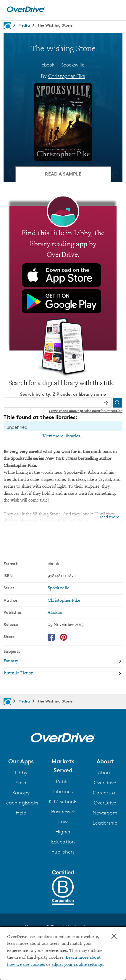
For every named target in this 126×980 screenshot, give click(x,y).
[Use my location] (106, 403)
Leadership (105, 823)
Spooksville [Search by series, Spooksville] (58, 588)
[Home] (26, 11)
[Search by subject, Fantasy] (63, 662)
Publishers (63, 852)
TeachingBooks (21, 803)
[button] (21, 761)
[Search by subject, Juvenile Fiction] (63, 673)
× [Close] (114, 936)
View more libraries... (63, 436)
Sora (21, 783)
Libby (21, 773)
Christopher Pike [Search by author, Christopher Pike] (67, 76)
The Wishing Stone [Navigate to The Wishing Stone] (55, 25)
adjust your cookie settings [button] (77, 965)
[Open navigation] (115, 9)
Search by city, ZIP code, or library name (63, 394)
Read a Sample (63, 174)
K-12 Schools (63, 801)
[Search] (117, 403)
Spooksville (73, 65)
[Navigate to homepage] (7, 26)
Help (21, 813)
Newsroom (105, 813)
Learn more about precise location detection (86, 411)
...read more (108, 517)
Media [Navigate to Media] (24, 25)
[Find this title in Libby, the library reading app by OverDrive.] (63, 278)
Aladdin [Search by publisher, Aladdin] (55, 613)
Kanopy (21, 793)
